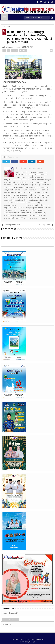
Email (23, 51)
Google (32, 642)
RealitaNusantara (17, 639)
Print (15, 51)
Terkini (11, 620)
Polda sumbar (13, 157)
